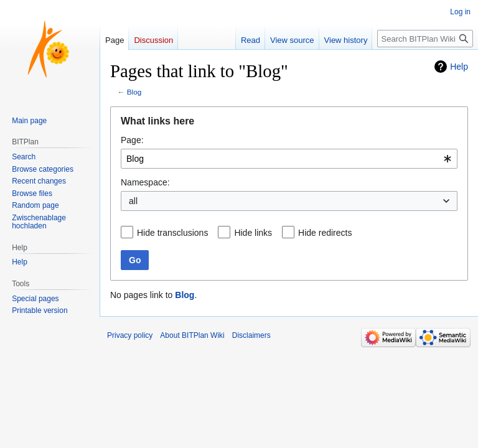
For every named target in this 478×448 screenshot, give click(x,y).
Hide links (253, 233)
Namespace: (145, 182)
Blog (134, 92)
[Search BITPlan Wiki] (425, 39)
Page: (132, 140)
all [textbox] (133, 201)
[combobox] (289, 159)
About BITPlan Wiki (192, 335)
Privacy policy (130, 335)
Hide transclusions (172, 233)
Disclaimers (251, 335)
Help (459, 67)
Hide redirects (325, 233)
